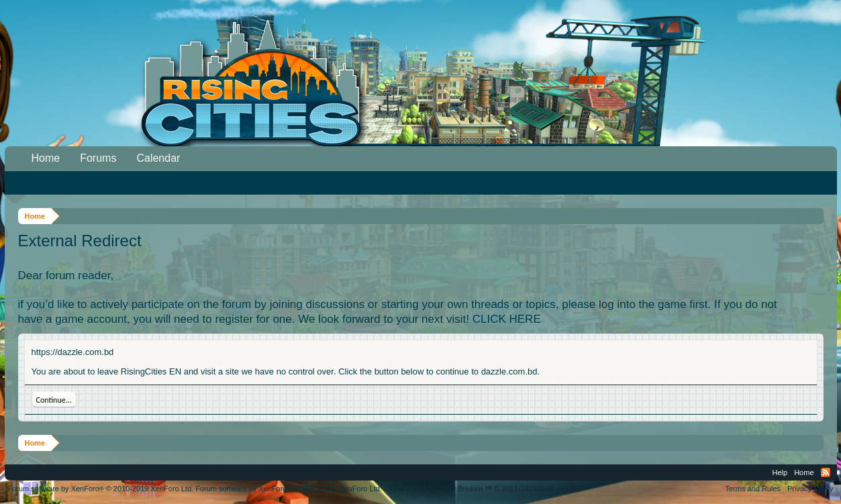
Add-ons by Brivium (485, 489)
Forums (98, 158)
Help (780, 472)
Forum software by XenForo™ (289, 489)
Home (46, 158)
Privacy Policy (810, 489)
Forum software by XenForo (101, 489)
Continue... (54, 400)
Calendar (158, 158)
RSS (826, 472)
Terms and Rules (753, 489)
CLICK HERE (507, 319)
